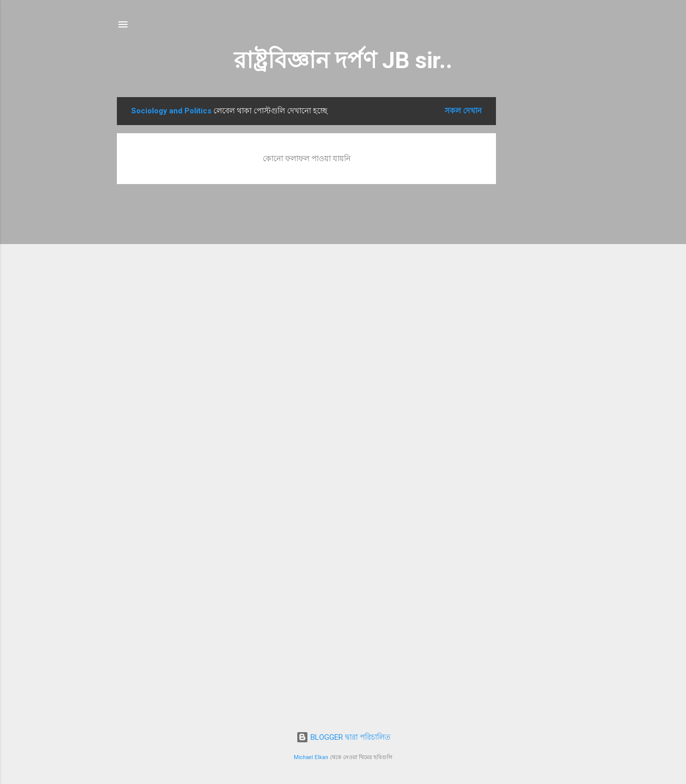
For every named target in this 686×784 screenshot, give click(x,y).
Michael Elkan (311, 757)
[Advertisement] (537, 250)
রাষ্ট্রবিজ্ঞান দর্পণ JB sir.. (343, 60)
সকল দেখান (463, 111)
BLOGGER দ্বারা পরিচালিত (343, 737)
